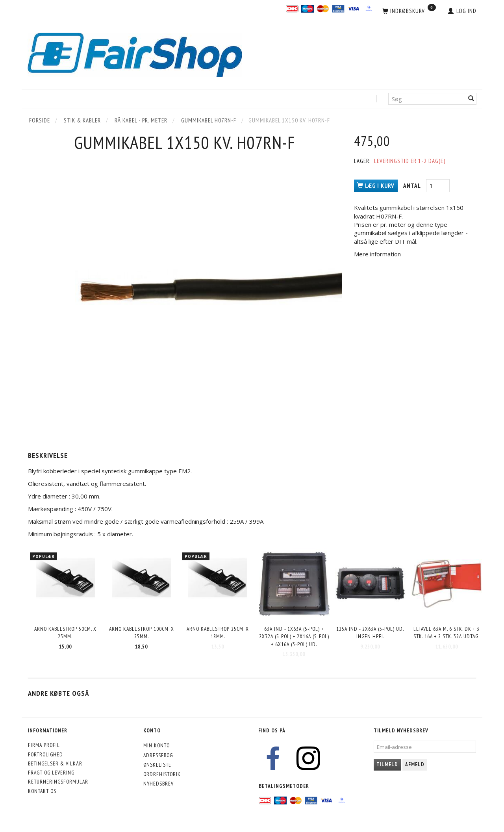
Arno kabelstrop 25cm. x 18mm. (218, 633)
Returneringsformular (58, 782)
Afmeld (415, 764)
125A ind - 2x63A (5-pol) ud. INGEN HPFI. (370, 633)
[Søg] (471, 99)
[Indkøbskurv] (409, 11)
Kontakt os (42, 791)
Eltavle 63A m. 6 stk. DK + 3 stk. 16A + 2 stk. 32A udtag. (447, 633)
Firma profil (44, 745)
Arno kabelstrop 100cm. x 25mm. (142, 633)
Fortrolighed (45, 754)
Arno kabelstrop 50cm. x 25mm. (65, 633)
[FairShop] (135, 54)
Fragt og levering (51, 773)
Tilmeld (387, 764)
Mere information (377, 254)
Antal (413, 186)
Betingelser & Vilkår (55, 763)
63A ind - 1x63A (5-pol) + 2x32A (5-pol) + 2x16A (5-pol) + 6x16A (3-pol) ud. (294, 637)
